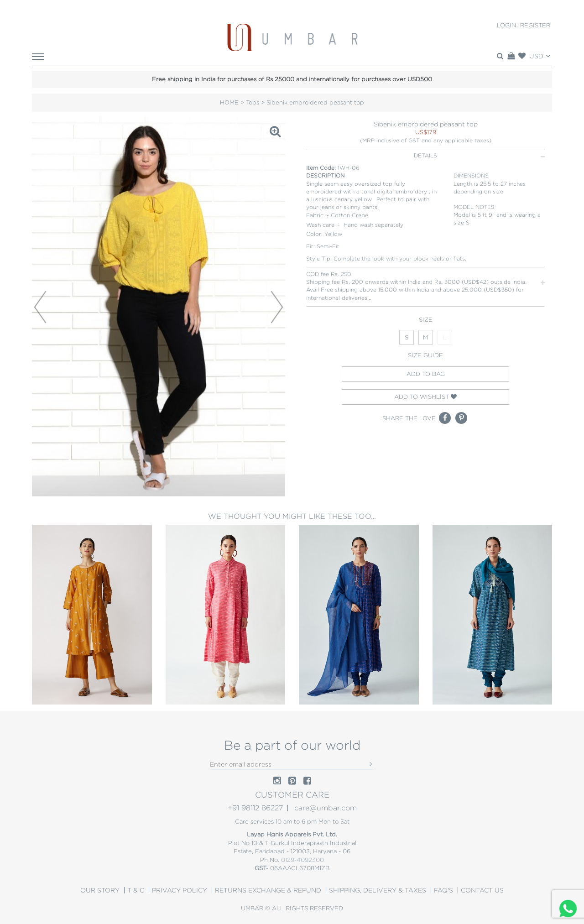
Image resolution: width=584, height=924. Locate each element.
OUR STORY (100, 890)
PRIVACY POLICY (180, 890)
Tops (253, 102)
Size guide (425, 355)
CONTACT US (482, 890)
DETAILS (479, 156)
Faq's (443, 890)
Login (506, 26)
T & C (136, 890)
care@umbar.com (326, 808)
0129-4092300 (302, 860)
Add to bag (426, 374)
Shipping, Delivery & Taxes (378, 890)
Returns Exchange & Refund (268, 890)
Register (535, 26)
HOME (229, 102)
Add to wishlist (425, 397)
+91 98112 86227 (255, 808)
